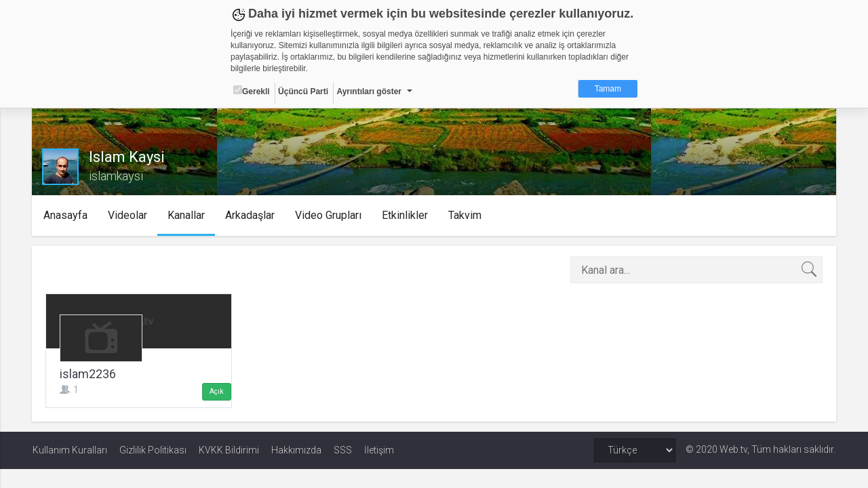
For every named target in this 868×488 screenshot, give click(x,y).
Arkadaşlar (251, 215)
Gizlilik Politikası (153, 450)
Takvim (466, 215)
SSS (343, 450)
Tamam (608, 89)
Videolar (128, 215)
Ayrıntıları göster (369, 91)
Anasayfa (66, 215)
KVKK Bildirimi (229, 450)
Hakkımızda (296, 450)
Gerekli (252, 91)
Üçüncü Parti (303, 91)
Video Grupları (329, 215)
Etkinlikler (406, 215)
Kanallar (187, 215)
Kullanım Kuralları (70, 450)
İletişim (379, 450)
